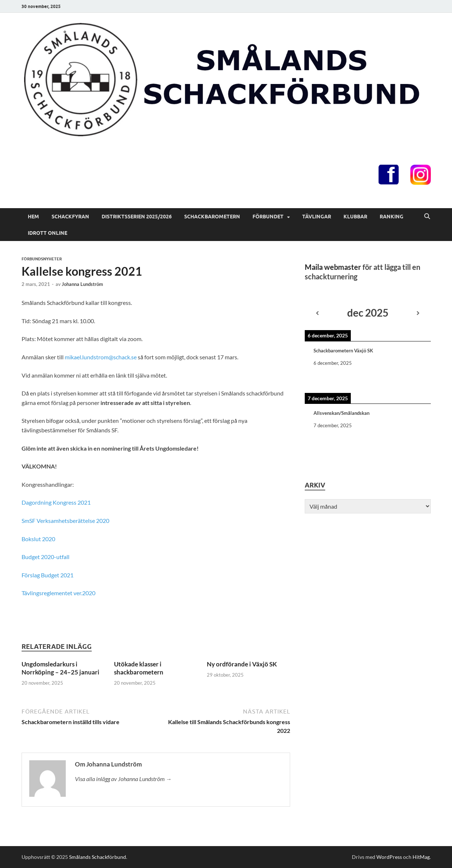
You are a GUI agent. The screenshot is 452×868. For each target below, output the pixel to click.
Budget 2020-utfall (45, 557)
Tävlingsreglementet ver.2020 (58, 593)
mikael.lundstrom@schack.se (101, 357)
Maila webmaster (333, 267)
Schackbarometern (212, 217)
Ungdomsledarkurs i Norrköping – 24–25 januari (60, 668)
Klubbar (355, 217)
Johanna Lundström (82, 284)
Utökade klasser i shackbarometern (139, 668)
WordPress (389, 857)
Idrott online (48, 233)
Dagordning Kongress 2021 (56, 502)
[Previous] (317, 313)
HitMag (421, 857)
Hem (33, 217)
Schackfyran (70, 217)
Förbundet (268, 217)
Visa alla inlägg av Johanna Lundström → (123, 779)
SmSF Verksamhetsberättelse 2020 (65, 521)
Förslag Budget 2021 (48, 575)
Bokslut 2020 (38, 539)
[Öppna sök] (427, 217)
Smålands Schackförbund (98, 857)
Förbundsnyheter (42, 259)
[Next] (418, 313)
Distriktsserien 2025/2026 (137, 217)
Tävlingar (317, 217)
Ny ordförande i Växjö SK (242, 664)
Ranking (392, 217)
